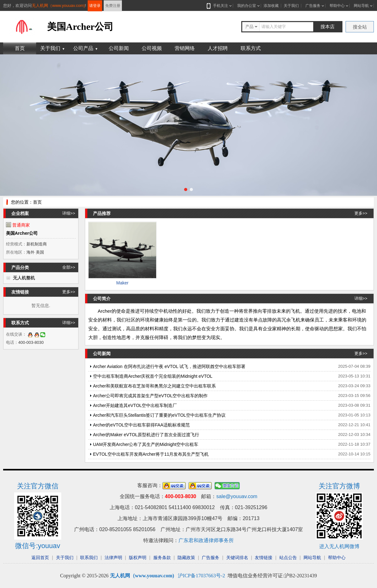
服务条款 (162, 558)
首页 (20, 48)
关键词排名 (237, 558)
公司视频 (152, 48)
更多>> (69, 292)
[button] (186, 190)
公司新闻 (119, 48)
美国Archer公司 (22, 233)
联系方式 (251, 48)
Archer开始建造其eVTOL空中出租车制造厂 (135, 405)
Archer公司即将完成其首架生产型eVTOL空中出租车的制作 (150, 396)
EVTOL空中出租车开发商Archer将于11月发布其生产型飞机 (151, 454)
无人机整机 (24, 278)
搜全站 (360, 27)
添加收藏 (271, 6)
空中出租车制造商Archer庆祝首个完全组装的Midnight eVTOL (153, 376)
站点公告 (288, 558)
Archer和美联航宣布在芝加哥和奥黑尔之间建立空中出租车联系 (154, 386)
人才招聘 (218, 48)
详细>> (69, 213)
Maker (122, 283)
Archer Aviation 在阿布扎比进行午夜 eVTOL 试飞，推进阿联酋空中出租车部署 (169, 366)
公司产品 (86, 48)
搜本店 (328, 27)
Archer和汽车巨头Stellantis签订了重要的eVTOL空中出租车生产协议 (159, 415)
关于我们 (291, 6)
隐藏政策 (186, 558)
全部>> (69, 267)
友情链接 (264, 558)
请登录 (95, 6)
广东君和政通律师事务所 (206, 540)
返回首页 (40, 558)
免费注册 (113, 6)
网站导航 (361, 6)
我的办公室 (247, 6)
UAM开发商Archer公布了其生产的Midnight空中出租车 (146, 444)
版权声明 (138, 558)
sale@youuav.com (237, 496)
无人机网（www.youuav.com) (58, 5)
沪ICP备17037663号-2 (201, 576)
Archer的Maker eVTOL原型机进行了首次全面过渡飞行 (146, 435)
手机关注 (219, 6)
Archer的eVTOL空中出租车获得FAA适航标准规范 (141, 425)
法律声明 (113, 558)
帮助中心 (337, 6)
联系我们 (89, 558)
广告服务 (313, 6)
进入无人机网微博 (339, 546)
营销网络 (185, 48)
